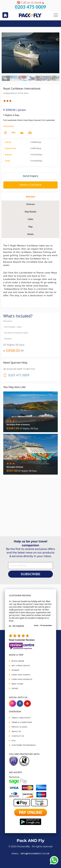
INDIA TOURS (17, 684)
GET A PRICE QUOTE (21, 666)
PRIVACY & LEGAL (19, 727)
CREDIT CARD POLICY (21, 718)
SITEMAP (15, 670)
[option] (30, 53)
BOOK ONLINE (18, 661)
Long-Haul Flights (21, 675)
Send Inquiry (30, 176)
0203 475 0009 (31, 7)
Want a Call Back (31, 185)
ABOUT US (16, 731)
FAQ (14, 741)
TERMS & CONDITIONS (22, 722)
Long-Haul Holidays (22, 679)
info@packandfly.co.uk (35, 854)
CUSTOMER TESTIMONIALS (24, 745)
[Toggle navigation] (56, 15)
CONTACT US (18, 736)
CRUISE (15, 688)
